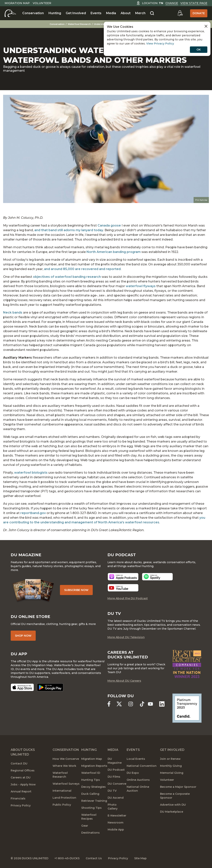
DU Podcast (116, 770)
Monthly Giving (171, 766)
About (126, 13)
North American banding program (114, 252)
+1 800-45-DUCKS (67, 858)
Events (96, 13)
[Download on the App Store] (22, 687)
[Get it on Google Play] (50, 687)
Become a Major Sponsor (178, 787)
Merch (140, 13)
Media (111, 13)
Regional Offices (23, 770)
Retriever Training (94, 801)
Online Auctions (138, 780)
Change (172, 3)
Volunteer (42, 3)
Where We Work (64, 766)
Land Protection (64, 798)
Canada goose (109, 225)
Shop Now (23, 636)
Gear (85, 826)
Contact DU (19, 763)
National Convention (142, 766)
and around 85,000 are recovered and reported (82, 269)
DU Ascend (116, 798)
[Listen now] (123, 577)
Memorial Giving (172, 773)
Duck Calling (90, 794)
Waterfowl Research (79, 24)
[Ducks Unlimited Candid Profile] (187, 708)
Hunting (55, 13)
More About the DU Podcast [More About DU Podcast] (128, 598)
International (62, 791)
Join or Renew (170, 759)
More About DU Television (126, 637)
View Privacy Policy (160, 44)
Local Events (136, 759)
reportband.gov (33, 513)
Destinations (90, 833)
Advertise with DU (173, 805)
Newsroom (116, 823)
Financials (18, 798)
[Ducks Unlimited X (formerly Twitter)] (119, 704)
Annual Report (21, 791)
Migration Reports (94, 766)
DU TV (112, 791)
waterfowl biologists (31, 473)
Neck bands (13, 312)
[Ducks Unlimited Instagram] (131, 704)
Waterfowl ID (91, 773)
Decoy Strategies (93, 787)
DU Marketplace (172, 812)
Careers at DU (21, 777)
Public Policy (62, 805)
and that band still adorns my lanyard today (69, 230)
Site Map (140, 858)
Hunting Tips (91, 780)
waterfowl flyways (141, 286)
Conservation (33, 13)
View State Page (194, 3)
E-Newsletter (117, 816)
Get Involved (76, 13)
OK (199, 50)
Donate (199, 13)
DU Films (114, 777)
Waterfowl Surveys (66, 784)
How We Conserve (66, 759)
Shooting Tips (91, 808)
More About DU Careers (124, 681)
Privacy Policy (21, 805)
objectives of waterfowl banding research (67, 277)
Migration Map (17, 3)
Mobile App (116, 830)
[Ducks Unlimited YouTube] (150, 704)
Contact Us (94, 858)
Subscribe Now (76, 590)
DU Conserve (117, 784)
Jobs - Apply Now (23, 784)
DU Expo (133, 773)
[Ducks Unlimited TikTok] (142, 704)
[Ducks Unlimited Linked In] (162, 704)
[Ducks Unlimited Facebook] (109, 704)
